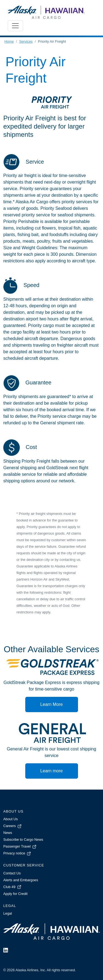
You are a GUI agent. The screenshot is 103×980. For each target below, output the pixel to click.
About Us (11, 819)
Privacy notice (17, 853)
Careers (13, 826)
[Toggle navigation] (15, 26)
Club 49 (13, 887)
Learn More (52, 704)
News (8, 833)
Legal (8, 913)
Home (9, 41)
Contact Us (12, 873)
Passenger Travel (20, 846)
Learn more (52, 771)
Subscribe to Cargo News (23, 840)
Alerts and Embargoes (21, 880)
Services (26, 41)
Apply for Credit (15, 894)
